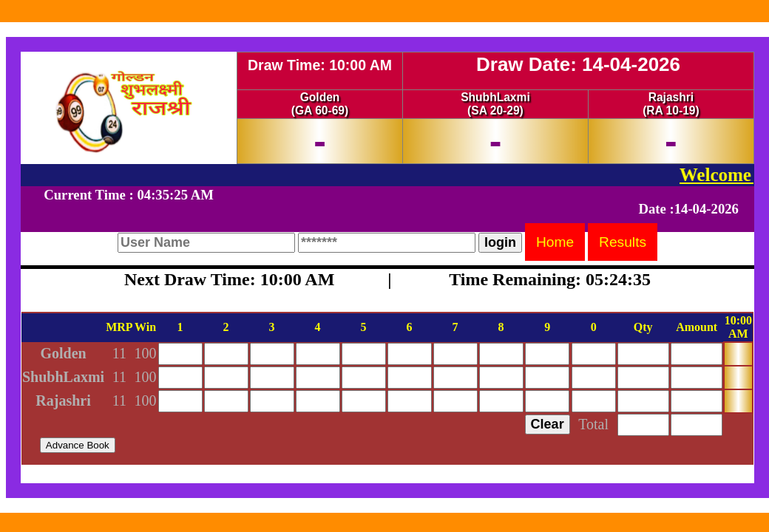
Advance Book (78, 445)
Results (623, 242)
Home (555, 242)
